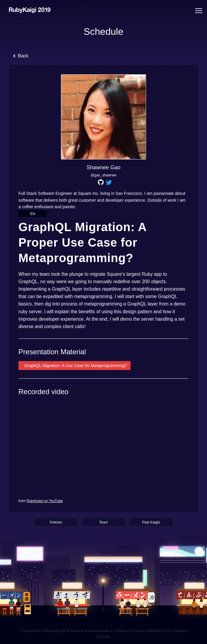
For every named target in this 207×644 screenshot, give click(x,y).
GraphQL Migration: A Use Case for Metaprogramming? (75, 366)
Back (21, 56)
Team (103, 522)
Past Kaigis (151, 522)
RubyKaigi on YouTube (45, 501)
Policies (56, 522)
